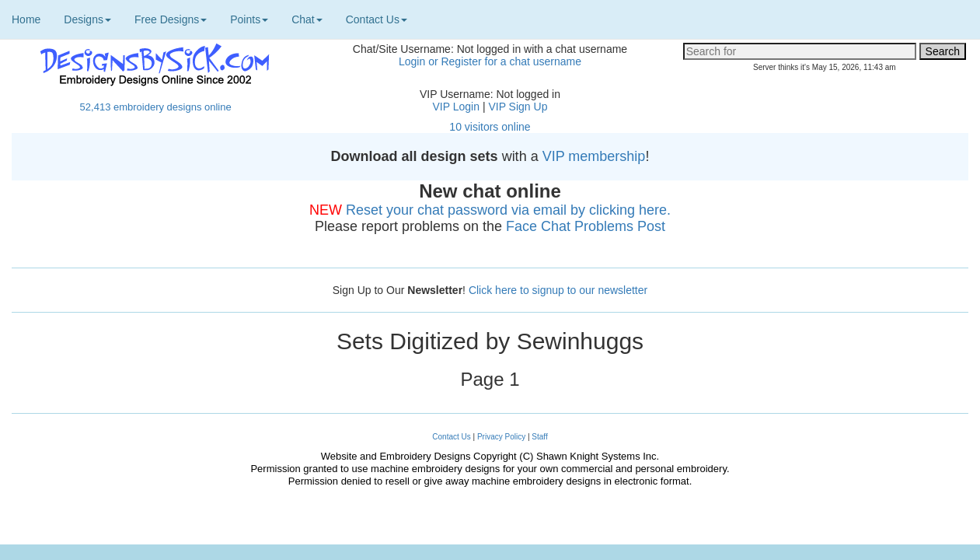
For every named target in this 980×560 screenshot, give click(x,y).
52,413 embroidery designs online (156, 107)
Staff (539, 437)
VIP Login (456, 107)
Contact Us (451, 437)
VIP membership (594, 156)
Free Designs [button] (171, 19)
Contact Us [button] (377, 19)
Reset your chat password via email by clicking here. (508, 210)
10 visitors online (490, 127)
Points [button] (249, 19)
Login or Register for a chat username (490, 61)
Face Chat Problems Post (586, 226)
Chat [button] (307, 19)
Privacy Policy (501, 437)
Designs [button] (87, 19)
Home (26, 19)
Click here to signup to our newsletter (558, 290)
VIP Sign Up (518, 107)
